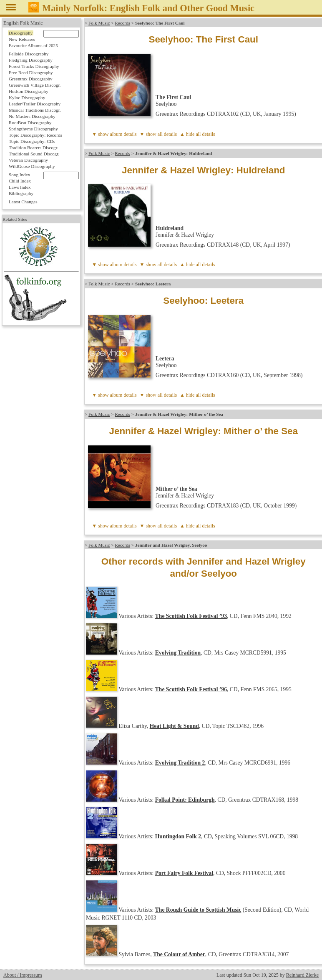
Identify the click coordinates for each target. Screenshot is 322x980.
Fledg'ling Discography (31, 60)
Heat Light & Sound (174, 726)
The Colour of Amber (179, 954)
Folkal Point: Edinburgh (185, 800)
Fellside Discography (29, 54)
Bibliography (21, 193)
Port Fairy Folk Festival (184, 873)
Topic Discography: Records (35, 135)
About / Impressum (23, 975)
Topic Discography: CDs (32, 141)
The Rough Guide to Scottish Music (198, 910)
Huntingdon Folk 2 (178, 836)
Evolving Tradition (178, 653)
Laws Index (20, 187)
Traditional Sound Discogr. (34, 154)
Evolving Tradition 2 (180, 763)
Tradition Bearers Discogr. (34, 147)
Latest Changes (23, 202)
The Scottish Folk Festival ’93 (191, 616)
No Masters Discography (32, 116)
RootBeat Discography (30, 122)
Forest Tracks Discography (34, 66)
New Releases (22, 39)
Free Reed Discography (31, 72)
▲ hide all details (197, 134)
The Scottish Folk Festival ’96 (191, 689)
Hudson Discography (29, 91)
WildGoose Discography (32, 166)
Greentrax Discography (31, 79)
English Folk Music (23, 23)
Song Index (19, 175)
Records (122, 23)
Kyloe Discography (27, 97)
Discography (21, 33)
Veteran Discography (28, 160)
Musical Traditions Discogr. (35, 110)
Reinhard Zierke (302, 975)
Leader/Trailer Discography (35, 104)
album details (123, 134)
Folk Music (99, 23)
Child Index (20, 181)
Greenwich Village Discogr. (35, 85)
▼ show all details (158, 134)
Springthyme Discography (33, 129)
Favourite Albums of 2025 (33, 45)
